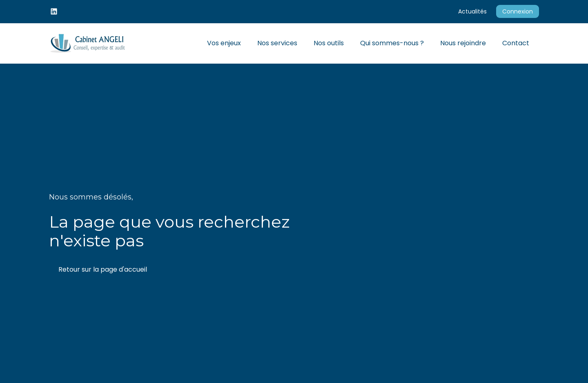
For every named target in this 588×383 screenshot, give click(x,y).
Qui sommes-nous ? (392, 43)
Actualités (472, 11)
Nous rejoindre (463, 43)
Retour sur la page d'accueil (103, 269)
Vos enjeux (224, 43)
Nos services (277, 43)
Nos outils (329, 43)
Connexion (518, 11)
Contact (516, 43)
